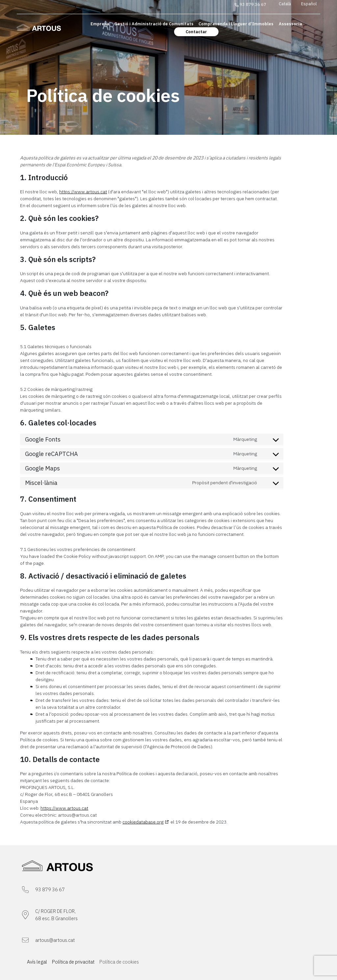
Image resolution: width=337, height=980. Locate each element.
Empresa (100, 24)
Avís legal (37, 962)
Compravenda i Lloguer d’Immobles (236, 24)
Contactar (196, 32)
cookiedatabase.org (143, 822)
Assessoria (290, 24)
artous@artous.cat (55, 940)
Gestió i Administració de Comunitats (154, 24)
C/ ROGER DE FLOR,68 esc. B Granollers (56, 915)
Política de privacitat (73, 962)
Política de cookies (119, 962)
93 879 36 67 (250, 4)
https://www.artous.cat (83, 192)
